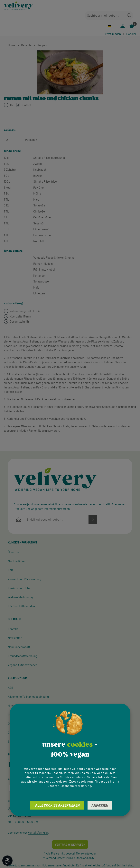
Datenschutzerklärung (75, 786)
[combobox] (105, 16)
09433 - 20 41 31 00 (20, 816)
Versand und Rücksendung (24, 579)
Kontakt (13, 629)
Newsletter (15, 638)
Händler (131, 34)
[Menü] (8, 26)
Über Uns (14, 552)
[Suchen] (129, 16)
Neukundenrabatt (19, 647)
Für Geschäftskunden (21, 606)
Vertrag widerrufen (70, 845)
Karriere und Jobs (19, 588)
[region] (70, 73)
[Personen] (14, 140)
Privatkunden (112, 34)
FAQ (10, 570)
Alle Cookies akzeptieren (57, 805)
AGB (10, 688)
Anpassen (100, 805)
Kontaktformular (38, 833)
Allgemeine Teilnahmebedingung (28, 697)
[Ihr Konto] (122, 26)
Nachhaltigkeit (17, 561)
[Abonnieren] (93, 520)
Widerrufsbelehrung (20, 597)
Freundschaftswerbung (23, 656)
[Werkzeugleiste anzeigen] (7, 861)
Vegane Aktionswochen (23, 665)
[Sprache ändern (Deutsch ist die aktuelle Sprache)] (111, 26)
